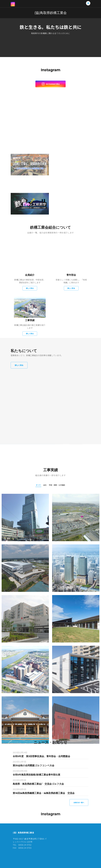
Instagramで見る (51, 84)
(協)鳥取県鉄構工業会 (51, 13)
